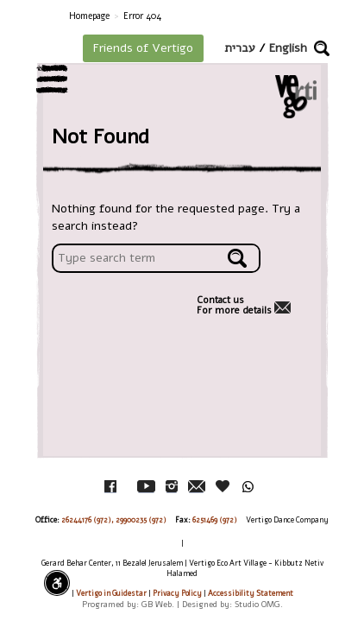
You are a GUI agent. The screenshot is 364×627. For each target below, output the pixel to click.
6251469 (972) (215, 520)
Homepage (89, 16)
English (288, 48)
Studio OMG (257, 604)
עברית (240, 48)
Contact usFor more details (234, 306)
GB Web (157, 604)
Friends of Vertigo (143, 48)
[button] (322, 48)
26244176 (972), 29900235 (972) (114, 520)
